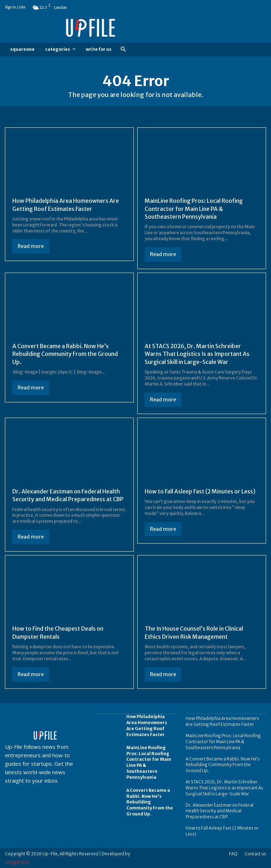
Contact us (255, 853)
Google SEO (17, 862)
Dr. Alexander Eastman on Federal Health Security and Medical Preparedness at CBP (68, 495)
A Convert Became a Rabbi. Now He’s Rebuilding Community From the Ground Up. (65, 354)
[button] (123, 50)
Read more (31, 246)
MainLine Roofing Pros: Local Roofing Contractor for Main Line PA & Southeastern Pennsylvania (194, 209)
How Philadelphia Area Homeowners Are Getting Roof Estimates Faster (147, 725)
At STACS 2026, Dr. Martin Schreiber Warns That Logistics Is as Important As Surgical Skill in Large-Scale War (197, 354)
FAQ (233, 853)
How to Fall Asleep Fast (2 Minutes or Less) (200, 491)
